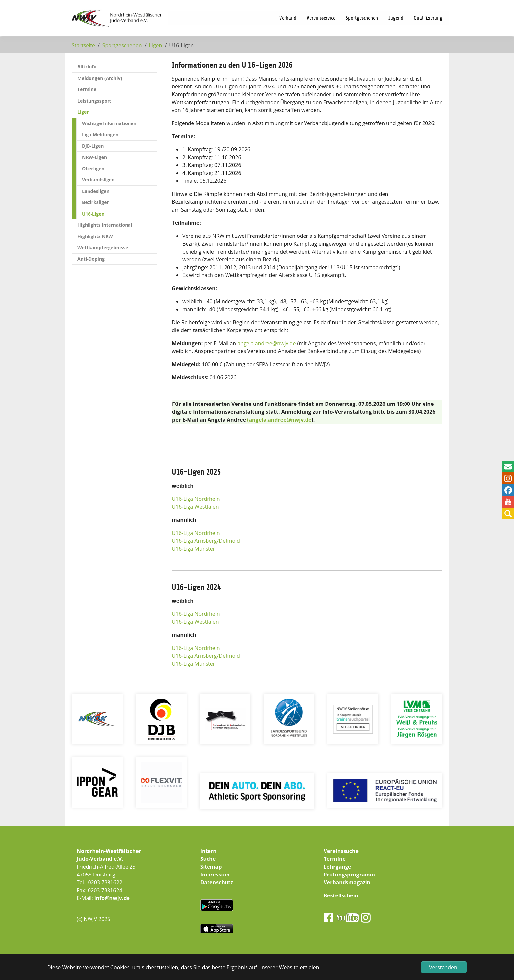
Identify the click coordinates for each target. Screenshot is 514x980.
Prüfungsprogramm (349, 875)
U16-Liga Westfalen (195, 507)
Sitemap (211, 867)
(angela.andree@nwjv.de (279, 420)
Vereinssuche (341, 851)
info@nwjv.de (112, 898)
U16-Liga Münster (193, 549)
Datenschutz (217, 882)
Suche (208, 859)
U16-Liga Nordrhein (196, 499)
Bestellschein (341, 895)
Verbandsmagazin (347, 882)
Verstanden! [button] (444, 967)
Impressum (215, 875)
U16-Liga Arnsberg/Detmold (206, 541)
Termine (335, 859)
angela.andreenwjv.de (267, 343)
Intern (208, 851)
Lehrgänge (337, 867)
